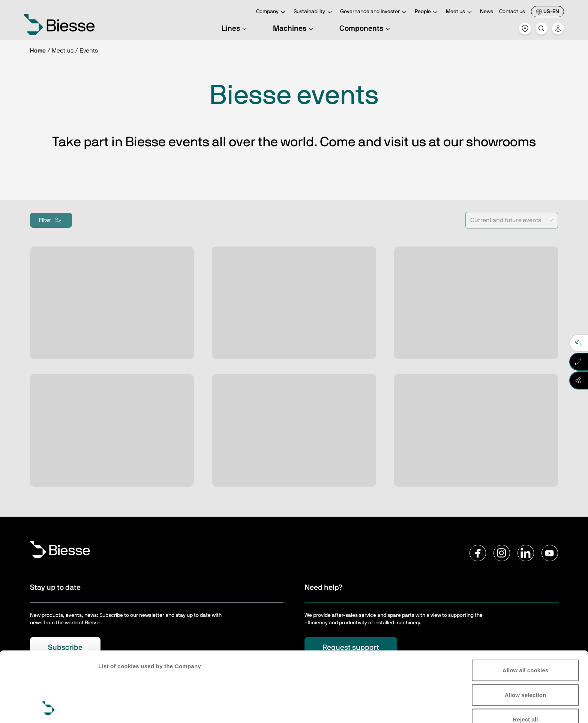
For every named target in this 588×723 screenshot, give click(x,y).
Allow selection (526, 629)
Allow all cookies (526, 605)
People (427, 12)
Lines (235, 29)
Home (38, 51)
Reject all (526, 654)
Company (272, 12)
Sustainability (314, 12)
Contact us (512, 12)
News (487, 12)
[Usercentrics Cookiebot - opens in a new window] (49, 708)
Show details (116, 708)
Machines (294, 29)
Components (366, 29)
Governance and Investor (374, 12)
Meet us (460, 12)
